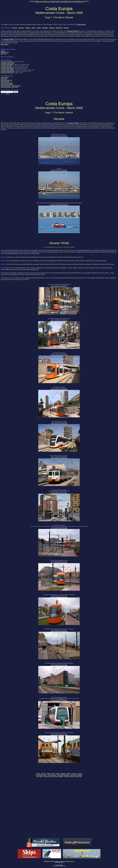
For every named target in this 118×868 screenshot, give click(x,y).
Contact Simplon (85, 1)
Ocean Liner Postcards (76, 775)
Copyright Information (77, 1)
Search (70, 1)
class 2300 (61, 699)
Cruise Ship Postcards (63, 775)
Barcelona (59, 28)
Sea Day (21, 28)
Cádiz (33, 28)
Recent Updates (64, 1)
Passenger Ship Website (34, 1)
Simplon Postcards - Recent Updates (54, 776)
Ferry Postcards (52, 775)
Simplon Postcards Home (55, 1)
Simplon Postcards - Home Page (73, 776)
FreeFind (8, 94)
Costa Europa (81, 24)
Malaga (28, 28)
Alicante (52, 28)
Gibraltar (45, 28)
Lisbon (39, 28)
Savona (15, 28)
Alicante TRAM (73, 31)
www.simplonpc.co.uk (45, 1)
